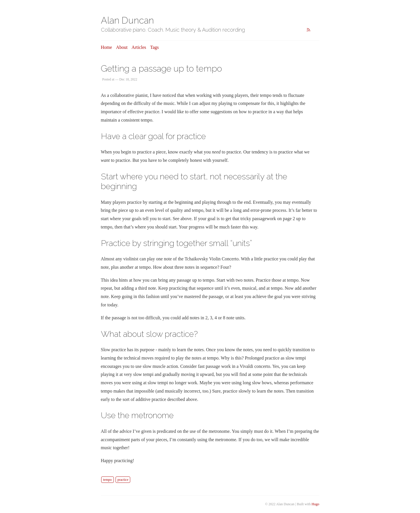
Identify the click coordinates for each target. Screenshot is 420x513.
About (122, 47)
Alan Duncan (127, 20)
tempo (108, 480)
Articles (139, 47)
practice (123, 480)
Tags (154, 47)
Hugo (316, 504)
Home (107, 47)
